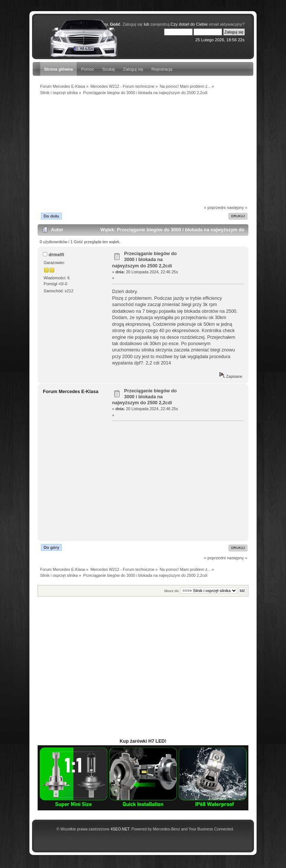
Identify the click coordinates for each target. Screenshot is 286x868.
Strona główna (58, 69)
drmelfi (57, 255)
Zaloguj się (133, 69)
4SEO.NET (120, 829)
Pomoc (88, 69)
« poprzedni (215, 208)
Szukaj (109, 69)
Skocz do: (172, 591)
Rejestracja (162, 69)
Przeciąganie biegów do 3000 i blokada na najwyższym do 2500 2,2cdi (144, 260)
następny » (237, 208)
